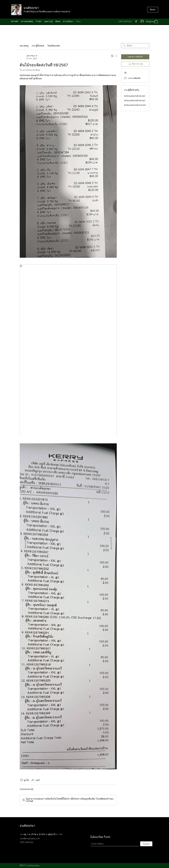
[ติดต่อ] (153, 10)
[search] (135, 46)
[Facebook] (136, 21)
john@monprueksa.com (30, 839)
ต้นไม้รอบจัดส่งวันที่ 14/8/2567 (135, 105)
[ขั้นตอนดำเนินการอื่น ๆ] (115, 56)
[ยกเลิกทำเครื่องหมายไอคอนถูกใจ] (22, 780)
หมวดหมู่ (24, 46)
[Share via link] (35, 780)
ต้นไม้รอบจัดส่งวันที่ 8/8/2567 (135, 96)
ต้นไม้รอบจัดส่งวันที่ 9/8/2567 (135, 101)
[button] (156, 21)
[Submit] (146, 844)
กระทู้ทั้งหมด (38, 46)
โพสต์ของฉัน (54, 46)
